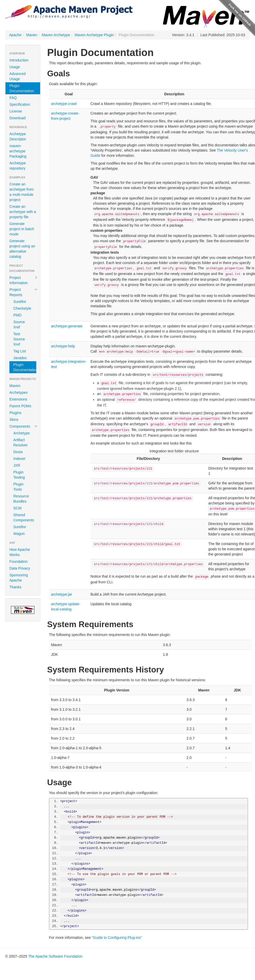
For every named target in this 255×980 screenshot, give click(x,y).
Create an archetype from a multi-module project (22, 192)
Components (24, 426)
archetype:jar (62, 594)
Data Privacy (20, 568)
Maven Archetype (56, 35)
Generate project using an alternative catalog (22, 249)
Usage (15, 67)
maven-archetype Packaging (18, 151)
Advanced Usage (17, 76)
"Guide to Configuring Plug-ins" (117, 938)
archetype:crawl (64, 104)
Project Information (24, 280)
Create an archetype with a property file (23, 212)
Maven (32, 35)
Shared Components (24, 517)
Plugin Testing (19, 475)
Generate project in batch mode (22, 229)
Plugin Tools (18, 487)
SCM (17, 508)
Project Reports (24, 292)
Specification (20, 104)
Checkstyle (22, 308)
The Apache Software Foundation (55, 956)
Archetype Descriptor (18, 136)
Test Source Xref (19, 339)
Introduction (19, 60)
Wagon (19, 534)
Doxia (18, 452)
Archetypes (19, 392)
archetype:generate (67, 326)
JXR (17, 465)
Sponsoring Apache (19, 578)
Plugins (15, 413)
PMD (17, 315)
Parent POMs (20, 406)
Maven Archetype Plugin (94, 35)
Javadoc (20, 358)
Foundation (19, 561)
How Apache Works (20, 552)
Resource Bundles (21, 499)
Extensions (18, 399)
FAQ (13, 98)
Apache (15, 35)
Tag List (20, 351)
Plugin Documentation (22, 88)
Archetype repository (18, 166)
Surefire (20, 302)
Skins (14, 420)
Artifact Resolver (20, 442)
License (16, 111)
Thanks (15, 587)
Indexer (19, 459)
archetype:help (63, 346)
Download (17, 118)
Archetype (22, 433)
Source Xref (19, 324)
